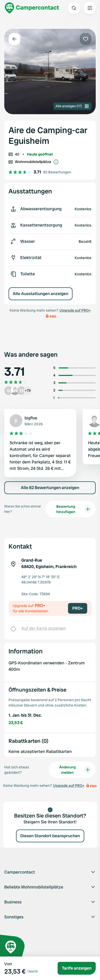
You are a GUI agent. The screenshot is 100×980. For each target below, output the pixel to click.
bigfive (31, 418)
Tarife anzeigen (77, 968)
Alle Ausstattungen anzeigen (41, 294)
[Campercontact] (32, 8)
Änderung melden (75, 770)
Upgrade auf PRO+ (75, 310)
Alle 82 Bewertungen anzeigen (50, 488)
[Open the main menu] (90, 8)
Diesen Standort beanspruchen (50, 836)
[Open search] (74, 8)
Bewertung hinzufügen (74, 509)
